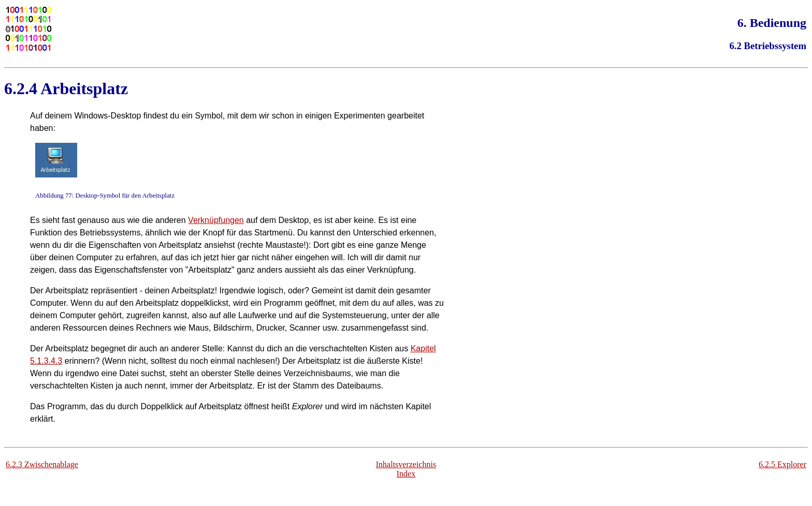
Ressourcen (85, 328)
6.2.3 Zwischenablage (42, 464)
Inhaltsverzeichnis (406, 464)
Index (406, 474)
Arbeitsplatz (84, 88)
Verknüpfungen (216, 220)
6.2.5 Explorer (782, 464)
